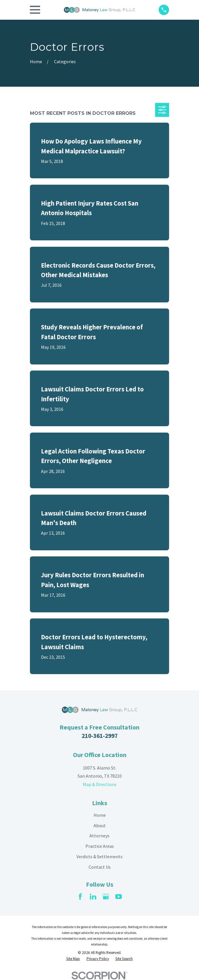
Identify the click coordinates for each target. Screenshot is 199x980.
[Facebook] (80, 896)
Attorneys (99, 836)
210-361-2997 (100, 736)
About (100, 825)
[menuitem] (73, 959)
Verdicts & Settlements (99, 856)
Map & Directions (100, 784)
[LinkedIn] (93, 896)
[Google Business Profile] (106, 896)
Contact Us (100, 867)
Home (100, 815)
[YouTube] (119, 896)
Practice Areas (100, 846)
